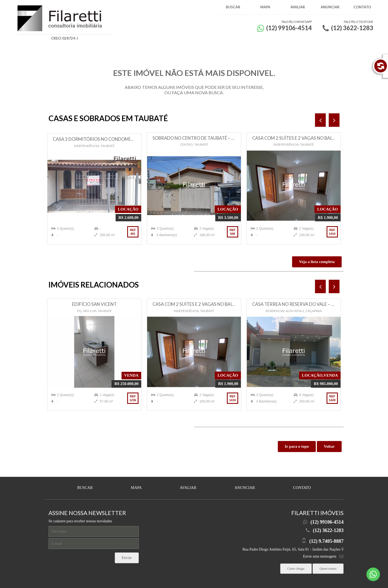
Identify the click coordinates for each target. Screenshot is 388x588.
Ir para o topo (297, 446)
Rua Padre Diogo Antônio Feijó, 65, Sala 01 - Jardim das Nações (293, 548)
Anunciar (330, 7)
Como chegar (296, 566)
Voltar (329, 446)
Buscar (233, 7)
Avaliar (298, 7)
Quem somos (328, 566)
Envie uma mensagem (320, 554)
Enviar (127, 557)
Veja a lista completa (317, 262)
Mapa (265, 7)
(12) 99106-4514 (327, 521)
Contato (362, 7)
